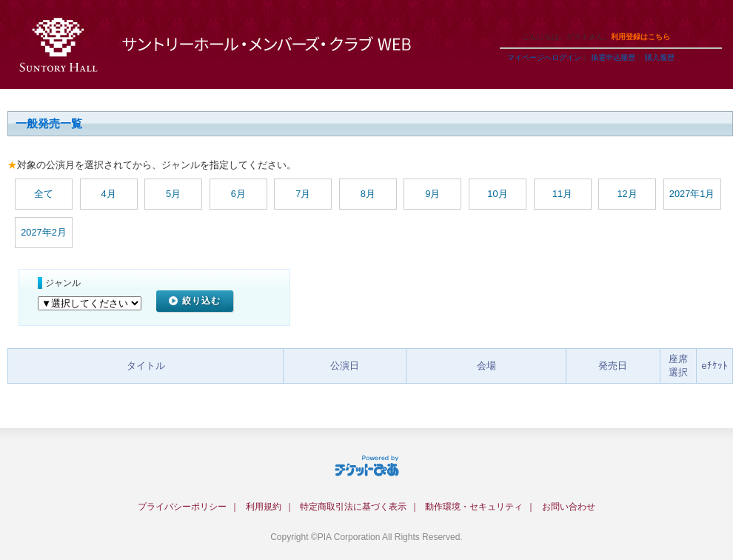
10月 (497, 194)
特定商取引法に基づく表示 (353, 507)
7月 (303, 194)
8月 (368, 194)
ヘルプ (578, 18)
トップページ (630, 18)
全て (44, 194)
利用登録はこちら (640, 37)
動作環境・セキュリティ (474, 507)
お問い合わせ (569, 507)
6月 (238, 194)
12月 (627, 194)
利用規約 (264, 507)
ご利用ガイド (526, 18)
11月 (562, 194)
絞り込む (202, 301)
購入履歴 (660, 57)
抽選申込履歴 (613, 57)
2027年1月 (692, 194)
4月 (109, 194)
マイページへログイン (544, 57)
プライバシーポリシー (182, 507)
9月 (432, 194)
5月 (173, 194)
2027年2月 (44, 232)
